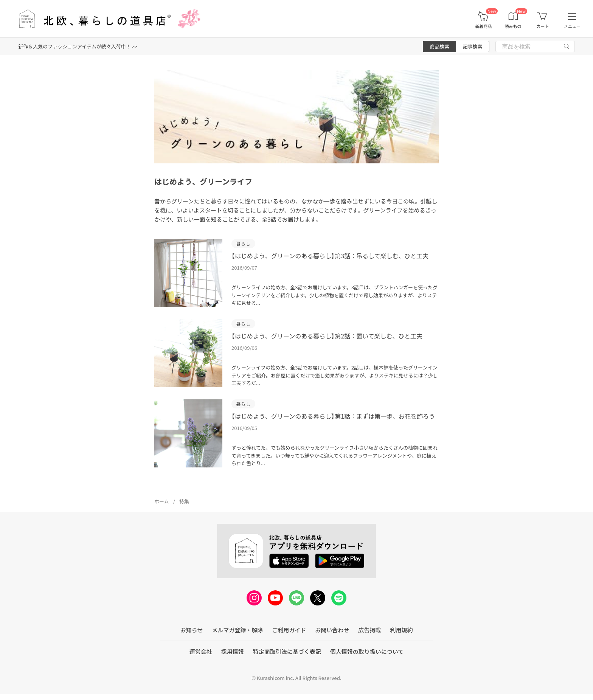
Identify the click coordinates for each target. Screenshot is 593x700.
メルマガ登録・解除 (237, 630)
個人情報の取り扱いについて (367, 651)
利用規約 (401, 630)
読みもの (513, 26)
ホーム (162, 501)
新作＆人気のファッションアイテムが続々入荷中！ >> (78, 46)
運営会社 (201, 651)
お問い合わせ (332, 630)
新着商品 (483, 26)
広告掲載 (369, 630)
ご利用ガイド (289, 630)
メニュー (572, 26)
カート (543, 26)
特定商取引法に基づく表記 (287, 651)
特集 (184, 501)
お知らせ (192, 630)
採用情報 (233, 651)
